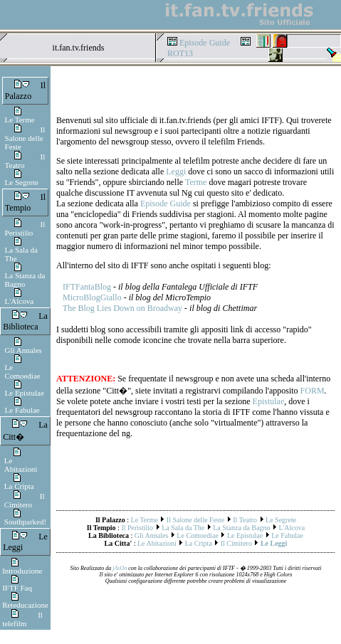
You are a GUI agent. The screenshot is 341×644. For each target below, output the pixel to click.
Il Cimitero (25, 500)
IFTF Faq (17, 588)
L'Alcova (19, 301)
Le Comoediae (23, 371)
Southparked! (25, 522)
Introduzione (22, 571)
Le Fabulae (22, 410)
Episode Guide (205, 43)
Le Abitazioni (21, 465)
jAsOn (120, 568)
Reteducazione (25, 605)
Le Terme (20, 120)
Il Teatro (245, 520)
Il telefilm (22, 619)
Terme (196, 182)
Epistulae (269, 401)
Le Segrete (22, 182)
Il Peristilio (25, 228)
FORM (313, 391)
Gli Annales (23, 350)
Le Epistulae (25, 393)
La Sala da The (183, 528)
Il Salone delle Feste (25, 138)
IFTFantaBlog (87, 287)
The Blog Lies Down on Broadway (122, 308)
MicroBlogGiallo (92, 297)
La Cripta (19, 486)
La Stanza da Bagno (25, 280)
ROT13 (180, 53)
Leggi (176, 171)
